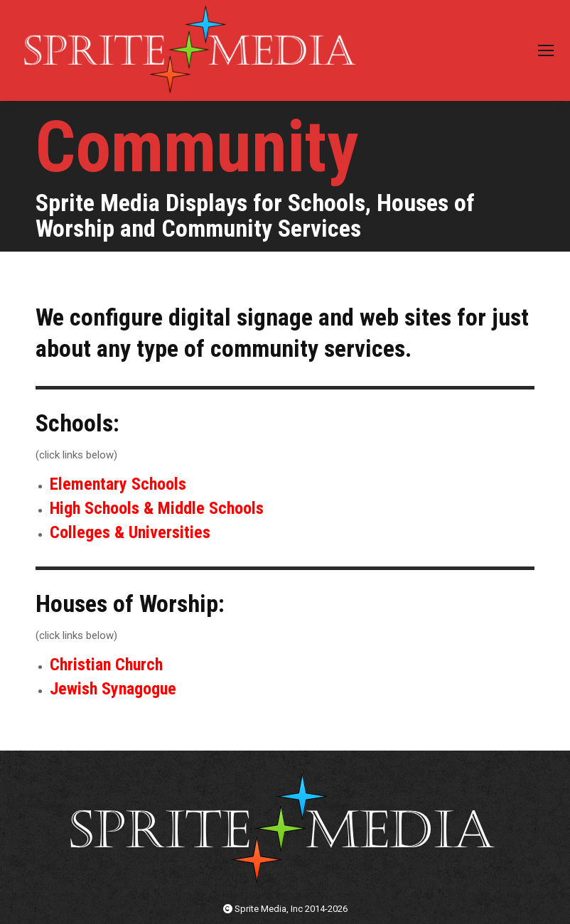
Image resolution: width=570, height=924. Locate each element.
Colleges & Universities (130, 532)
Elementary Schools (118, 484)
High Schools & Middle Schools (157, 508)
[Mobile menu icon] (546, 50)
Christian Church (106, 665)
